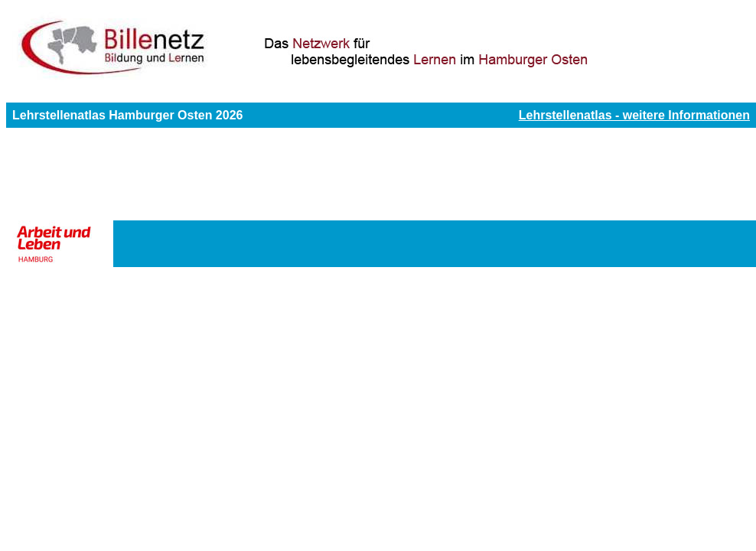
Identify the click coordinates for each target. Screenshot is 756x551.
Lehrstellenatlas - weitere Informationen (634, 115)
